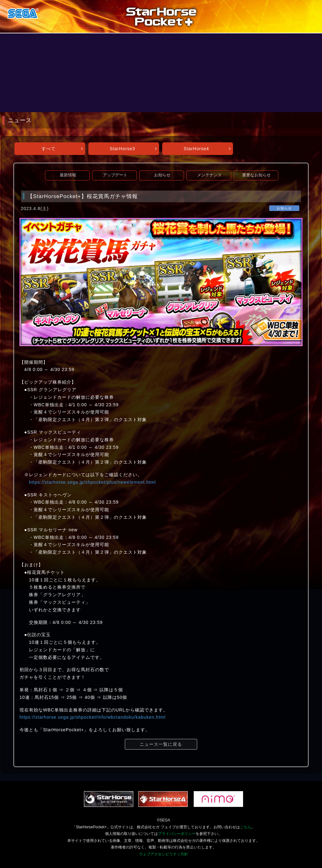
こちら (246, 827)
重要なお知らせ (256, 175)
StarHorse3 (122, 149)
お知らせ (162, 175)
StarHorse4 (196, 149)
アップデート (115, 175)
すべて (49, 149)
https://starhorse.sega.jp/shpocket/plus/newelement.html (92, 482)
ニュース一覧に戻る (161, 744)
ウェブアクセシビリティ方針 (164, 854)
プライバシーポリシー (177, 834)
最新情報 (68, 175)
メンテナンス (209, 175)
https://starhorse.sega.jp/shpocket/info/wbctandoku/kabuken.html (93, 717)
